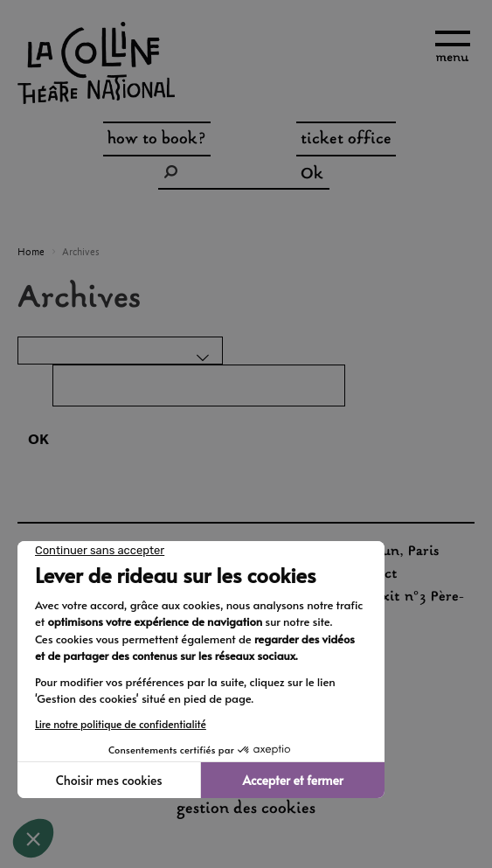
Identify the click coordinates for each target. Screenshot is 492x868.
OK (38, 440)
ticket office (346, 140)
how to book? (157, 140)
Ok (312, 175)
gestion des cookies (246, 810)
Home (31, 253)
